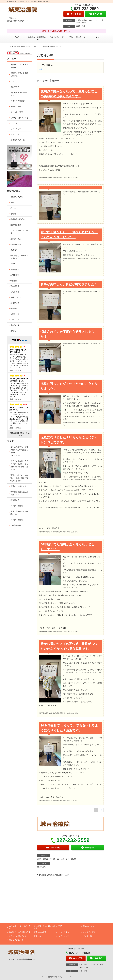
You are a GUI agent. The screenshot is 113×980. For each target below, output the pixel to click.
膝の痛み (14, 250)
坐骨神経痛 (15, 303)
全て (41, 69)
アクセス (96, 37)
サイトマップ (16, 129)
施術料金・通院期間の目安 (37, 38)
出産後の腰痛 (16, 525)
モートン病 (15, 320)
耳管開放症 (15, 270)
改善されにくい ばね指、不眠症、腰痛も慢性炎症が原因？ (19, 478)
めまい (13, 208)
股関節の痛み (16, 239)
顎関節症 (14, 309)
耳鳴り (13, 264)
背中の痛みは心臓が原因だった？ (19, 493)
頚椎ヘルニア (16, 297)
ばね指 (13, 214)
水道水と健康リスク (18, 486)
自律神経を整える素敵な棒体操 (19, 74)
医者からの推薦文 (18, 101)
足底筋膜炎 (15, 325)
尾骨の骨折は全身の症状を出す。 (19, 513)
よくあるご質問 (17, 112)
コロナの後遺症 (17, 506)
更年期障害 (15, 286)
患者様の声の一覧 (56, 37)
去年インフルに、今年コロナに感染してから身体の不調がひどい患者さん (19, 465)
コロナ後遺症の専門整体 (19, 232)
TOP (17, 37)
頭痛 (12, 203)
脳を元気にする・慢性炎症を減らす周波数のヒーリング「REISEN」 (19, 451)
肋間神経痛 (15, 314)
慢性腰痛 (14, 281)
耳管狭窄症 (15, 275)
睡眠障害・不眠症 (18, 219)
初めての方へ (16, 87)
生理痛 (13, 331)
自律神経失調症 (17, 197)
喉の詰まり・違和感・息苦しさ (19, 257)
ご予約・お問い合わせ (76, 37)
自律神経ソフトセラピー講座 (19, 66)
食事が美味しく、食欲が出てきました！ (69, 284)
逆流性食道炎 (16, 225)
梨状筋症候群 (16, 244)
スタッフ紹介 (16, 106)
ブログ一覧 (15, 134)
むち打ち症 (15, 292)
